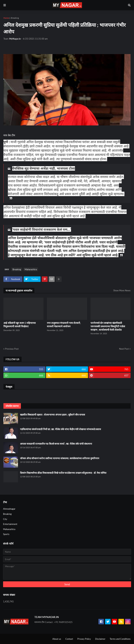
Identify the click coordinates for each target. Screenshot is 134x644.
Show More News (122, 290)
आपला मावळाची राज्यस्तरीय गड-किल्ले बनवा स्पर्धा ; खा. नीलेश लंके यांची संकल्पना (56, 444)
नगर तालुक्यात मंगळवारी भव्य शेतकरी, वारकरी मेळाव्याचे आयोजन (64, 325)
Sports (6, 534)
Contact (69, 639)
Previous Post (12, 349)
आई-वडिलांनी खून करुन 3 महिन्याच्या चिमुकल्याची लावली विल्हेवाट (20, 325)
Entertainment (10, 524)
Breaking (15, 18)
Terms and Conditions (120, 639)
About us (57, 639)
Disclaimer (100, 639)
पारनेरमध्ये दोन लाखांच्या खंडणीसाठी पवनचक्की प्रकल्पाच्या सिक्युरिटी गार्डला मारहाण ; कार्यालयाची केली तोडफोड (108, 326)
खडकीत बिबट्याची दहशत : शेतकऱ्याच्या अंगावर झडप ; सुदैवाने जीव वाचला (53, 415)
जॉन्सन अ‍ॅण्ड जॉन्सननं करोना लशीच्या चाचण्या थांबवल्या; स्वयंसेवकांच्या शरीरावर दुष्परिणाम (60, 458)
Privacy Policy (84, 639)
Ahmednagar (9, 509)
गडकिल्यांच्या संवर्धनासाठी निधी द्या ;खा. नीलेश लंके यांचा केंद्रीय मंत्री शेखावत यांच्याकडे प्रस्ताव (60, 429)
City (5, 519)
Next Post (124, 349)
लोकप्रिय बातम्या (12, 406)
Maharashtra (31, 269)
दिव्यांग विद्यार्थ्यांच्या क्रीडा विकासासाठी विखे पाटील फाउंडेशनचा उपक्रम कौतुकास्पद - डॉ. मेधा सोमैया (63, 473)
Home (6, 18)
